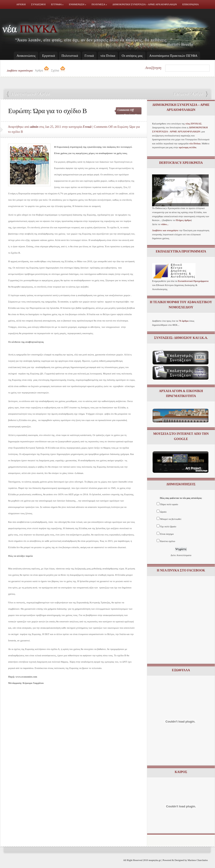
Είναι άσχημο (167, 534)
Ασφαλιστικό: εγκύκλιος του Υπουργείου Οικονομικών (188, 94)
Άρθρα (42, 71)
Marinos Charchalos (198, 860)
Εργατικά (48, 56)
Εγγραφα (57, 4)
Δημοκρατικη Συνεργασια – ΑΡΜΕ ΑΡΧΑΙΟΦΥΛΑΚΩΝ (145, 4)
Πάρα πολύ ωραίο (169, 504)
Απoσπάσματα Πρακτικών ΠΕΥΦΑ (173, 56)
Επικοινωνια (190, 4)
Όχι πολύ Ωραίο (168, 526)
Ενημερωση (78, 4)
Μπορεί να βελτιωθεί (171, 519)
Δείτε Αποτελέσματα (181, 555)
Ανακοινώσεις (26, 56)
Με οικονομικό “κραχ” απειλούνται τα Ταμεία (29, 94)
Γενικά (89, 56)
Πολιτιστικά (70, 56)
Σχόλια (58, 71)
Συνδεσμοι (38, 4)
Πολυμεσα (99, 4)
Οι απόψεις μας (132, 56)
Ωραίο (163, 512)
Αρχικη (21, 4)
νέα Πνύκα (108, 56)
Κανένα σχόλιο (168, 541)
